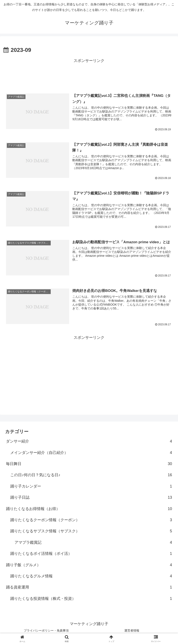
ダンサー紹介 (89, 441)
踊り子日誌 (91, 497)
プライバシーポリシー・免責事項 (46, 630)
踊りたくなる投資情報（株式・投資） (91, 598)
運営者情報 (132, 630)
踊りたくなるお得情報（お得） (89, 509)
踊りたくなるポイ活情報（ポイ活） (91, 553)
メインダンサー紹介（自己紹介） (91, 452)
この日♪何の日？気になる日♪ (91, 475)
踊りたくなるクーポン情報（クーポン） (91, 520)
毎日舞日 (89, 464)
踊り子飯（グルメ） (89, 565)
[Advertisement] (89, 74)
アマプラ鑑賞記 (93, 542)
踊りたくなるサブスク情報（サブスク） (91, 531)
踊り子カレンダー (91, 486)
